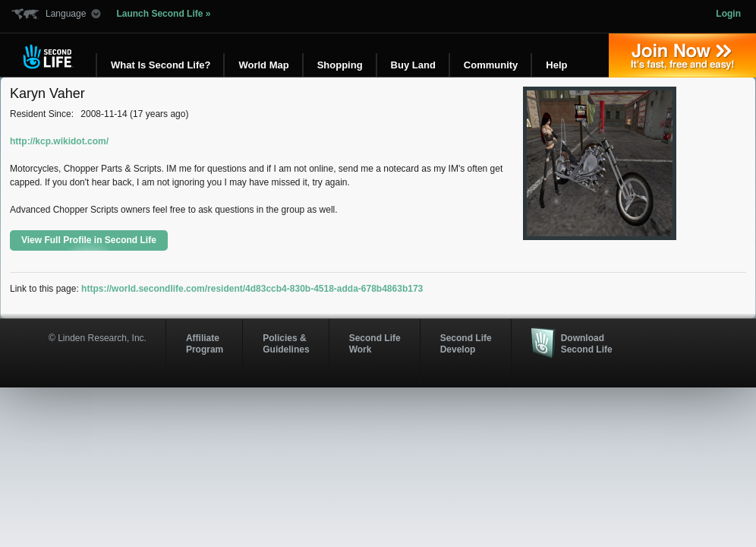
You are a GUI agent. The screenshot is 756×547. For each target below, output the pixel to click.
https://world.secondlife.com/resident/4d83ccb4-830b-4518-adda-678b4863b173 (252, 289)
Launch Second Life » (163, 14)
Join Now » (682, 55)
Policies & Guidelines (286, 343)
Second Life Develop (466, 343)
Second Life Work (375, 343)
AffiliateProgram (205, 343)
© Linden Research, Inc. (98, 338)
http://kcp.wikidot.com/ (59, 141)
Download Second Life (587, 343)
